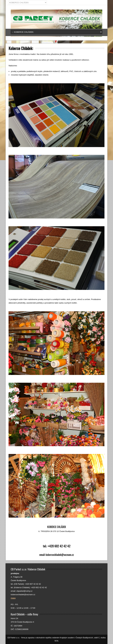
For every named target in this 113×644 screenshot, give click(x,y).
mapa (13, 598)
